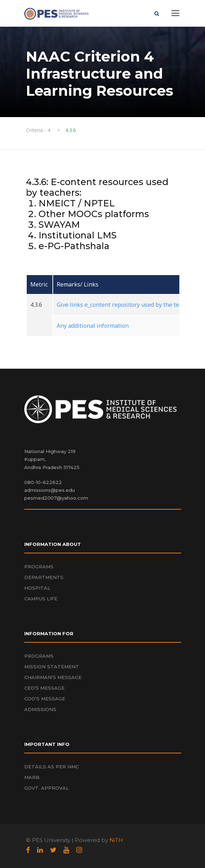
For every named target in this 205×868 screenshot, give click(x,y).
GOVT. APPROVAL (47, 788)
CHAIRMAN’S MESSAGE (53, 677)
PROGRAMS (39, 567)
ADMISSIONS (40, 709)
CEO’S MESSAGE (44, 688)
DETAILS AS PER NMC (52, 767)
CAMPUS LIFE (41, 599)
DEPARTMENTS (44, 577)
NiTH (116, 840)
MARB (32, 777)
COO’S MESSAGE (45, 699)
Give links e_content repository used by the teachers (127, 305)
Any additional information (93, 326)
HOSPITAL (37, 588)
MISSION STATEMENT (52, 667)
